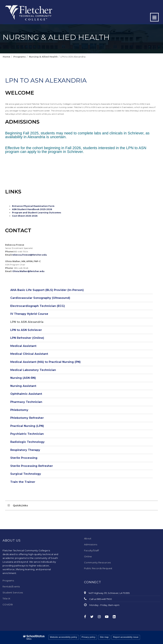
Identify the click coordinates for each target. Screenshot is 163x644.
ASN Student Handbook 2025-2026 (32, 209)
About (88, 538)
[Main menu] (154, 17)
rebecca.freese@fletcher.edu (29, 255)
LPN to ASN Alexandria (27, 322)
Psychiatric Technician (27, 434)
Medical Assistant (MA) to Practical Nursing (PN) (45, 362)
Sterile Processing (24, 458)
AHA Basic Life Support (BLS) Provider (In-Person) (47, 290)
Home (6, 57)
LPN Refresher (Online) (27, 338)
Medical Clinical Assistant (29, 354)
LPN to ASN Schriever (26, 330)
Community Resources (97, 562)
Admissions (91, 544)
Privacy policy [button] (89, 637)
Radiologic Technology (27, 442)
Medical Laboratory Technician (33, 370)
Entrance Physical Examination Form (33, 206)
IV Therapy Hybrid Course (29, 314)
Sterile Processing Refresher (32, 466)
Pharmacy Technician (26, 402)
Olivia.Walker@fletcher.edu (28, 271)
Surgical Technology (26, 474)
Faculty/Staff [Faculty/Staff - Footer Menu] (91, 550)
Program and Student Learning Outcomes (37, 213)
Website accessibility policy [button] (64, 637)
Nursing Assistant (23, 386)
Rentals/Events (11, 586)
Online (88, 556)
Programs (20, 57)
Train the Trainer (23, 482)
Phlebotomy (19, 410)
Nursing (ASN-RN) (23, 378)
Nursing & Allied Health (43, 57)
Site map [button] (104, 637)
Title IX (6, 599)
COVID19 (8, 605)
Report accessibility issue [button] (126, 637)
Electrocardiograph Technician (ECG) (38, 306)
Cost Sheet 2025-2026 (25, 216)
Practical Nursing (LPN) (27, 426)
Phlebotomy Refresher (27, 418)
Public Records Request (98, 568)
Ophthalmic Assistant (26, 394)
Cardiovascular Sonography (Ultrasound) (40, 298)
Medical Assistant (23, 346)
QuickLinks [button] (20, 505)
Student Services (13, 593)
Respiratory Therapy (25, 450)
